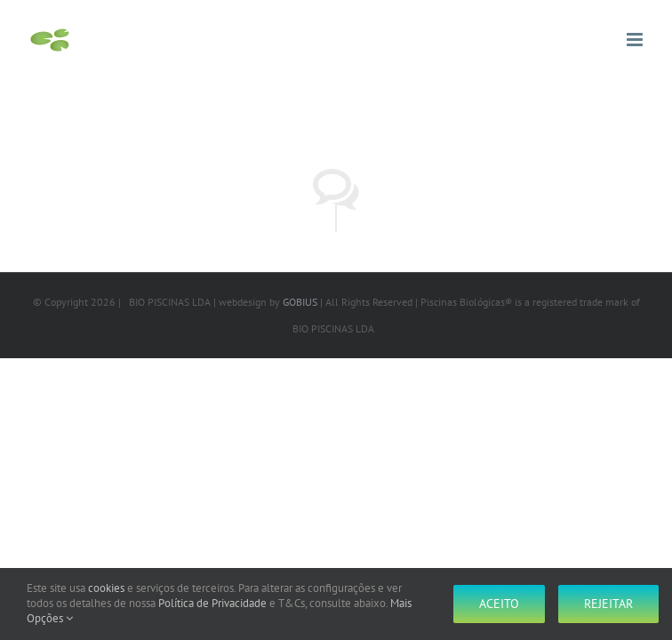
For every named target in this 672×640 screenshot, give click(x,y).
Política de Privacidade (212, 603)
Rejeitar (608, 604)
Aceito (499, 604)
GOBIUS (300, 302)
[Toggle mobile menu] (636, 40)
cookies (106, 588)
